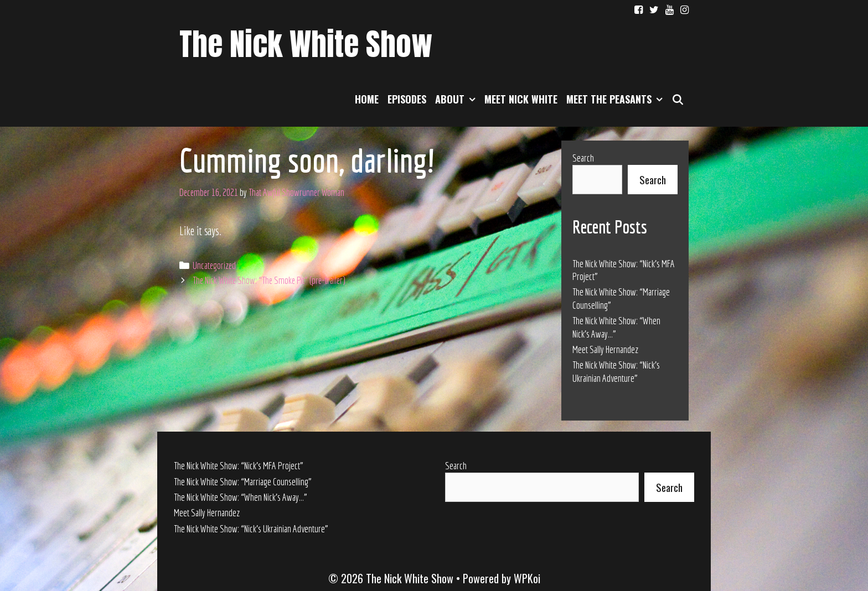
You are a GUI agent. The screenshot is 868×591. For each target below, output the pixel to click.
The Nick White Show (306, 44)
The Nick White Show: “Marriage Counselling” (243, 482)
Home (367, 99)
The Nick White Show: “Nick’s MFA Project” (239, 466)
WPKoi (527, 578)
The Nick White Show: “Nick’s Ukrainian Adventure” (251, 529)
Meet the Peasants (617, 99)
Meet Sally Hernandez (605, 349)
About (458, 99)
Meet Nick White (521, 99)
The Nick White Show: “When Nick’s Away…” (241, 497)
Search (583, 158)
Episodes (407, 99)
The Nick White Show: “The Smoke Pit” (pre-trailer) (269, 280)
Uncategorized (214, 265)
